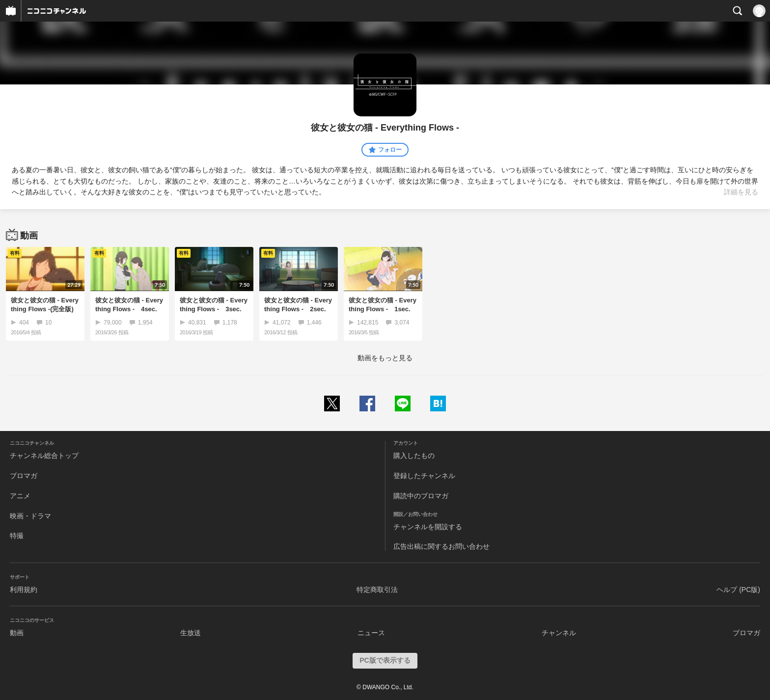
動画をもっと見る (385, 358)
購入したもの (414, 456)
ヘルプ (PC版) (738, 590)
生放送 (191, 633)
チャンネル (559, 633)
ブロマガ (24, 476)
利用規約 (24, 590)
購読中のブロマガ (421, 496)
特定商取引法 (377, 590)
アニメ (20, 496)
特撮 (17, 536)
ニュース (371, 633)
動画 (17, 633)
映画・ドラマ (30, 516)
